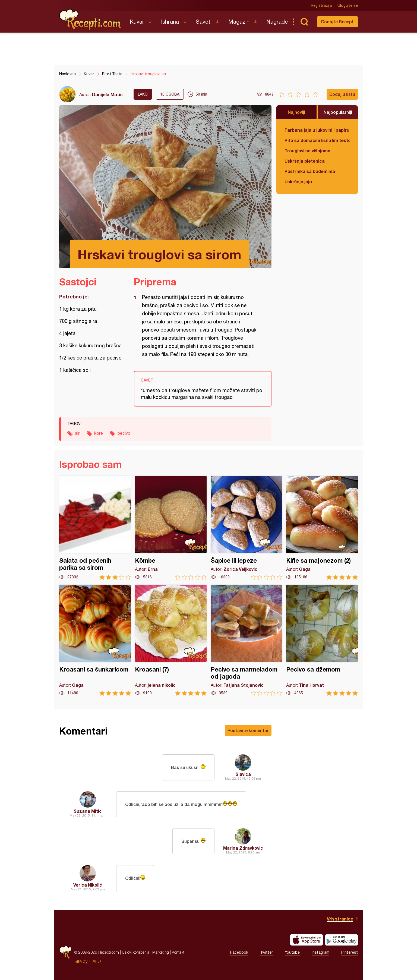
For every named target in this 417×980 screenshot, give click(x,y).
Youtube (292, 952)
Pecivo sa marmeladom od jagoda (247, 640)
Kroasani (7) (171, 640)
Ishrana (170, 22)
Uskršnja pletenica (305, 161)
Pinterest (350, 952)
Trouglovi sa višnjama (307, 151)
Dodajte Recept (337, 22)
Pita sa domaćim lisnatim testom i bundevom (317, 140)
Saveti (204, 22)
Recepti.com (90, 20)
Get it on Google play (342, 940)
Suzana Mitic (88, 811)
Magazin (239, 22)
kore (99, 433)
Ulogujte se (348, 5)
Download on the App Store (307, 940)
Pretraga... (304, 22)
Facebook (239, 952)
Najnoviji (296, 112)
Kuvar (137, 22)
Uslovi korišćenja (136, 952)
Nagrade (277, 22)
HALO (95, 961)
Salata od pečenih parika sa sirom (95, 528)
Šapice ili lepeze (247, 528)
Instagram (320, 952)
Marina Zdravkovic (243, 848)
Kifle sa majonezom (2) (322, 528)
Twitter (266, 952)
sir (77, 433)
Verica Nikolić (88, 885)
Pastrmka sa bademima (310, 171)
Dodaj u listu (342, 94)
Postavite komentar (248, 730)
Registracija (321, 5)
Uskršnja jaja (298, 182)
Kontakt (178, 952)
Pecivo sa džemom (322, 640)
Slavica (243, 774)
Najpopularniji (338, 112)
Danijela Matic (107, 94)
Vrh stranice (340, 919)
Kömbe (171, 528)
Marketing (161, 952)
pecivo (124, 433)
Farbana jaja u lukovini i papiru (317, 130)
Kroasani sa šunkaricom (95, 640)
